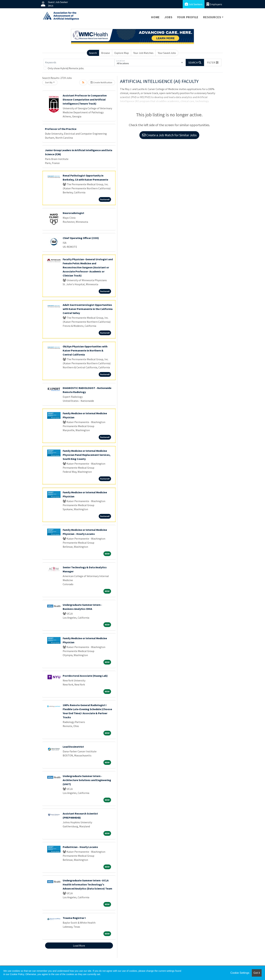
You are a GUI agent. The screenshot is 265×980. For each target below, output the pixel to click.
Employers (214, 4)
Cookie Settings (240, 973)
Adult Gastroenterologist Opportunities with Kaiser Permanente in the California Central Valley (88, 309)
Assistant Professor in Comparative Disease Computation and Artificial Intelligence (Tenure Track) (85, 99)
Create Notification (101, 82)
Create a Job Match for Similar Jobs (169, 135)
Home (155, 17)
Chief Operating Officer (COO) (81, 238)
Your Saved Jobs (167, 53)
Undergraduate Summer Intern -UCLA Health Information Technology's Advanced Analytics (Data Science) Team (87, 884)
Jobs (168, 17)
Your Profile (188, 17)
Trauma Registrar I (74, 918)
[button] (213, 62)
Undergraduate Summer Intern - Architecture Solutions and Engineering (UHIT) (87, 780)
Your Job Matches (143, 53)
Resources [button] (212, 17)
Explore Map (122, 53)
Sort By (49, 82)
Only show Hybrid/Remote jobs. (66, 68)
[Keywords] (79, 62)
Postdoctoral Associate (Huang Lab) (85, 676)
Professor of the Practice (61, 129)
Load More (79, 946)
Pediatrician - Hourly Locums (80, 847)
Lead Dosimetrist (73, 747)
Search (93, 53)
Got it (257, 973)
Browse (106, 53)
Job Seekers (194, 4)
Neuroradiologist (73, 213)
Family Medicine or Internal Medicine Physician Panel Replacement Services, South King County (87, 455)
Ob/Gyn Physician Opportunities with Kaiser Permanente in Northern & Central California (85, 350)
